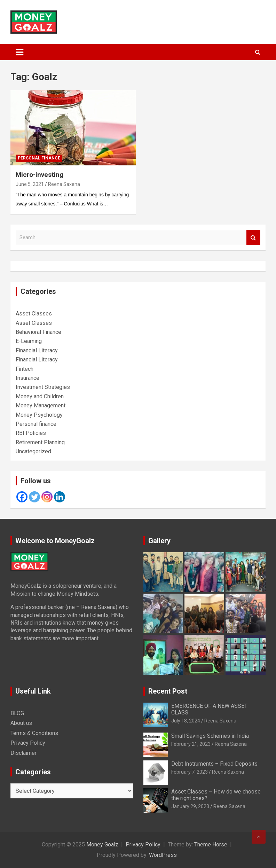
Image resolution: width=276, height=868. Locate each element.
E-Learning (29, 341)
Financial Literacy (37, 350)
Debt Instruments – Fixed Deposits (214, 764)
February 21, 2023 (191, 744)
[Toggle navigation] (19, 52)
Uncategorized (33, 451)
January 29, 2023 (190, 806)
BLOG (17, 713)
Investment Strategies (43, 387)
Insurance (27, 378)
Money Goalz (102, 844)
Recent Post (168, 691)
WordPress (163, 855)
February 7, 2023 (190, 772)
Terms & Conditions (34, 733)
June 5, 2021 (30, 184)
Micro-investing (40, 175)
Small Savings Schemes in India (210, 736)
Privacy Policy (28, 743)
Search (253, 238)
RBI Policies (31, 433)
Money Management (41, 405)
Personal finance (39, 158)
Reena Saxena (64, 184)
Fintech (25, 369)
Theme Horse (211, 844)
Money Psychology (39, 415)
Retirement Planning (40, 442)
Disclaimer (23, 753)
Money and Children (40, 396)
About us (21, 723)
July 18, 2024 (186, 721)
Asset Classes (34, 314)
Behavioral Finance (38, 332)
